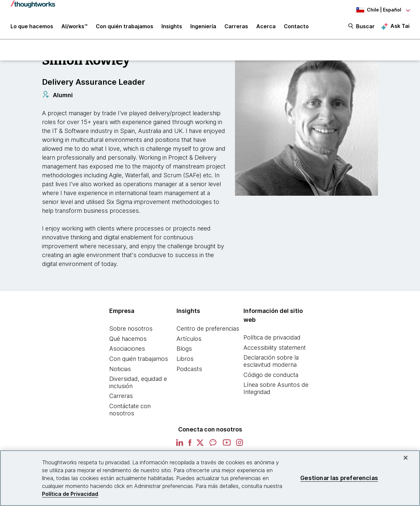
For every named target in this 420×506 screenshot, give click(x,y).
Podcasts (189, 369)
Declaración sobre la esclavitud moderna (271, 361)
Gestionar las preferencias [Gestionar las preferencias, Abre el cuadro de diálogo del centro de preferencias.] (339, 478)
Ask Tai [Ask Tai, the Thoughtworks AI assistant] (400, 27)
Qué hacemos (128, 339)
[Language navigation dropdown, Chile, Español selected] (373, 10)
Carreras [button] (236, 27)
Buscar (365, 27)
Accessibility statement (275, 348)
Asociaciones (127, 349)
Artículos (189, 339)
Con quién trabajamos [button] (125, 27)
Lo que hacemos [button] (32, 27)
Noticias (120, 369)
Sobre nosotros (131, 329)
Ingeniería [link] (203, 27)
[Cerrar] (406, 458)
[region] (210, 478)
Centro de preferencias (208, 329)
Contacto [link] (296, 27)
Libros (185, 359)
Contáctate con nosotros (130, 410)
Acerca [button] (266, 27)
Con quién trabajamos (139, 359)
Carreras (121, 396)
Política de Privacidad (70, 494)
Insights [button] (172, 27)
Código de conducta (271, 375)
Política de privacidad (272, 337)
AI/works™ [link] (74, 27)
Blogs (184, 349)
